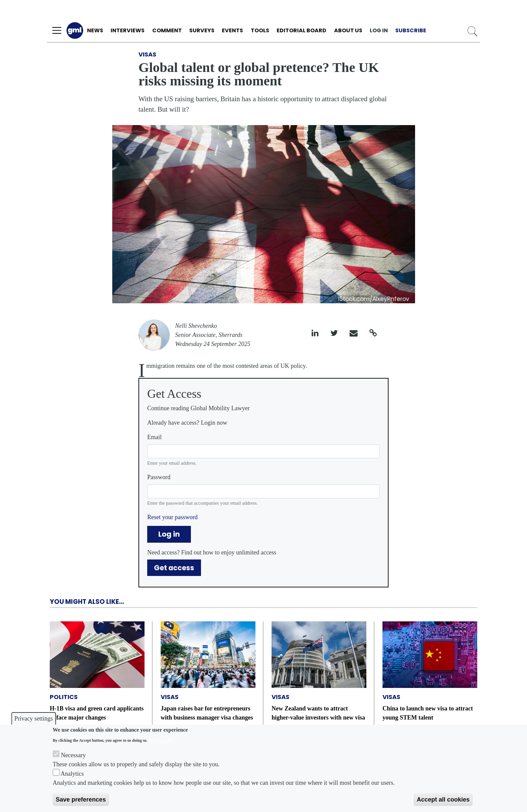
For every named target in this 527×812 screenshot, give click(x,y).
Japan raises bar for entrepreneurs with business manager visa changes (207, 713)
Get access (174, 568)
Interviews (128, 30)
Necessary (73, 755)
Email (154, 437)
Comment (167, 30)
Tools (260, 30)
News (95, 30)
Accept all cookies (443, 800)
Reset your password (172, 517)
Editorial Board (301, 30)
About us (348, 30)
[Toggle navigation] (57, 31)
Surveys (202, 30)
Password (159, 477)
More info (161, 740)
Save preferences (81, 800)
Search (472, 31)
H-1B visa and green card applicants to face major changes (97, 713)
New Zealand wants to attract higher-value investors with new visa (318, 713)
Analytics (72, 774)
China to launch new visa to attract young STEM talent (428, 713)
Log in (379, 30)
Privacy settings (34, 719)
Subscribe (411, 30)
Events (232, 30)
